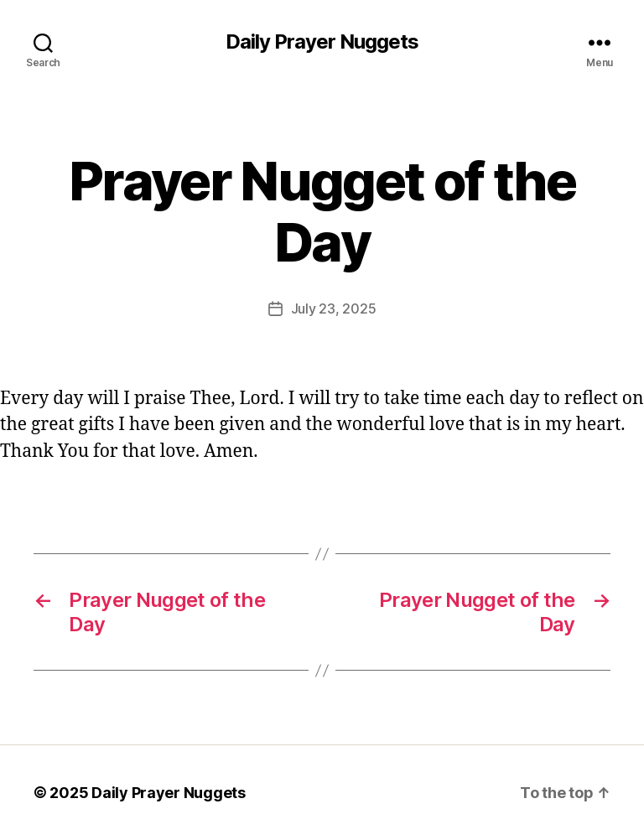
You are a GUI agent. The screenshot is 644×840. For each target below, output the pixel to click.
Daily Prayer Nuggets (322, 42)
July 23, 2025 (334, 309)
